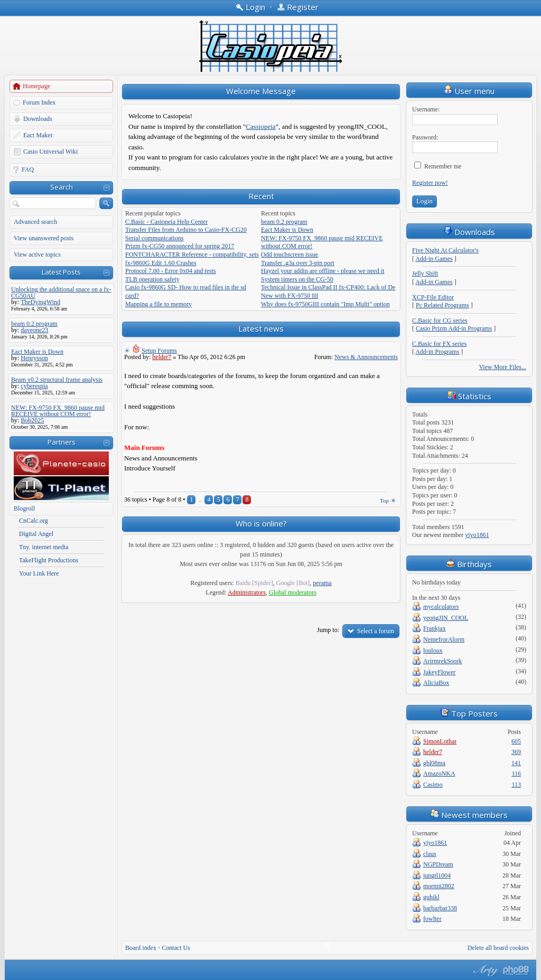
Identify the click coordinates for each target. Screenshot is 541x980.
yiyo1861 (477, 535)
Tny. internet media (44, 547)
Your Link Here (39, 573)
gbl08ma (434, 763)
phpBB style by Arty (484, 970)
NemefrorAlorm (444, 639)
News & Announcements (366, 357)
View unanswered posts (44, 238)
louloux (433, 651)
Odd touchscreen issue (290, 255)
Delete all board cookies (498, 948)
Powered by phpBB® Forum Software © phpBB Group (516, 970)
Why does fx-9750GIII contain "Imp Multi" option (325, 304)
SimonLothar (440, 741)
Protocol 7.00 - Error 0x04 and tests (171, 271)
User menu (469, 91)
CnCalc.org (34, 521)
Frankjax (435, 628)
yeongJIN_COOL (446, 618)
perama (322, 583)
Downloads (38, 119)
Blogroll (24, 508)
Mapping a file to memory (158, 304)
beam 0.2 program (284, 222)
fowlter (432, 919)
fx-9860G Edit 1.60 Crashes (161, 263)
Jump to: (328, 630)
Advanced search (35, 222)
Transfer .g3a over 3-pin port (298, 263)
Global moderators (293, 592)
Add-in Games (434, 259)
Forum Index (39, 102)
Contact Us (176, 948)
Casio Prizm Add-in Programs (454, 328)
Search (62, 187)
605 (516, 741)
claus (430, 854)
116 (516, 774)
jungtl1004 (437, 875)
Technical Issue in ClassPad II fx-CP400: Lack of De (328, 287)
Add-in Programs (437, 352)
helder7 (162, 357)
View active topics (37, 255)
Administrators (247, 592)
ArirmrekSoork (442, 661)
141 (516, 763)
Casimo (433, 785)
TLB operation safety (152, 279)
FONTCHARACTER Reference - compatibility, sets (192, 255)
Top (384, 501)
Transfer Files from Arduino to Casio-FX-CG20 (186, 230)
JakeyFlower (439, 672)
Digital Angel (36, 534)
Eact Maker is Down (287, 230)
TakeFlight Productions (49, 560)
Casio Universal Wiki (50, 152)
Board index (141, 948)
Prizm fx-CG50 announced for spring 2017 (180, 246)
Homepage (36, 86)
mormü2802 (439, 886)
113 (516, 785)
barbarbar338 (440, 908)
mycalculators (441, 607)
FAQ (28, 169)
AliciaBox (436, 683)
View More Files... (502, 367)
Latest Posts (61, 272)
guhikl (431, 897)
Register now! (430, 183)
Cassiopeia (260, 126)
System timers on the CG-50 (297, 279)
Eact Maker (38, 135)
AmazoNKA (439, 774)
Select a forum (376, 631)
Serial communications (154, 238)
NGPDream (438, 864)
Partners (62, 442)
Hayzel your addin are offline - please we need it (323, 271)
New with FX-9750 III (290, 296)
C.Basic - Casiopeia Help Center (166, 222)
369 (516, 752)
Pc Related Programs (442, 305)
